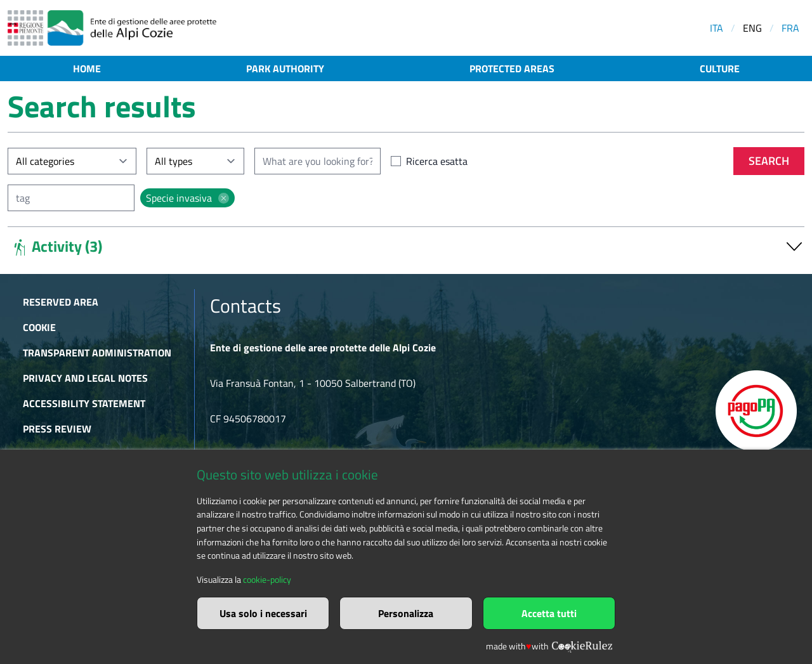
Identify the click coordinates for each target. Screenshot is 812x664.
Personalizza (406, 613)
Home (87, 68)
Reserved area (61, 302)
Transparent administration (97, 353)
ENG (752, 28)
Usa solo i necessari (263, 613)
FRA (790, 28)
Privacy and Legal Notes (85, 378)
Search (769, 161)
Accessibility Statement (84, 403)
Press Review (57, 429)
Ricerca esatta (437, 161)
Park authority (285, 68)
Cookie (39, 327)
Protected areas (512, 68)
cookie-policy (267, 580)
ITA (717, 28)
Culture (720, 68)
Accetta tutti (549, 613)
